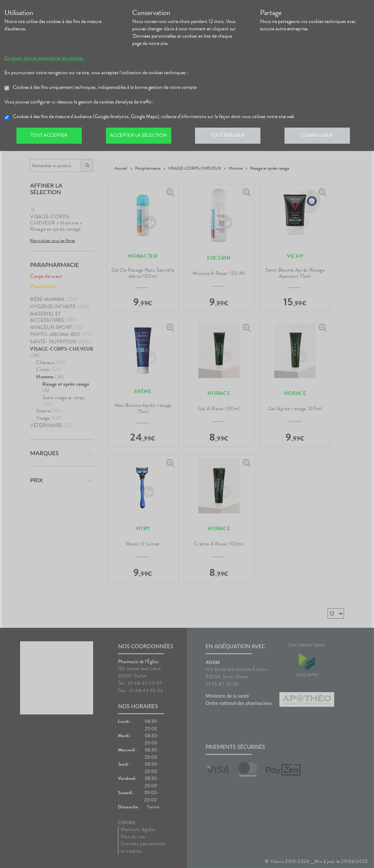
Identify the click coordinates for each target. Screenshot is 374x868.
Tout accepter (50, 137)
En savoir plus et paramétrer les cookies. (44, 58)
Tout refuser (233, 137)
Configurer (324, 137)
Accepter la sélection (142, 137)
